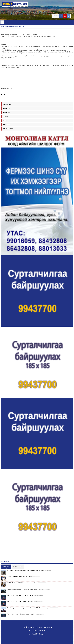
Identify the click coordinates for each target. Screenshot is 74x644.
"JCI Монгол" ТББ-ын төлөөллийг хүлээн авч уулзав (19, 577)
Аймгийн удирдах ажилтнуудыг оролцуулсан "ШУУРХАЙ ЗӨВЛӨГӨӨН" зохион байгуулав (28, 608)
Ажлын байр (6, 125)
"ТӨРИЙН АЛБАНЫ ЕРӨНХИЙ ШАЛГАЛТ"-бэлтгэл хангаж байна (22, 583)
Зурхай (5, 121)
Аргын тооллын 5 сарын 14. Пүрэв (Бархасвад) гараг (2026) (21, 614)
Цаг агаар (5, 116)
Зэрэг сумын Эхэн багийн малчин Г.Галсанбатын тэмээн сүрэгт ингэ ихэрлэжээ (26, 570)
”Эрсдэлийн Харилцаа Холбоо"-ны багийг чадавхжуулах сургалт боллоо (24, 589)
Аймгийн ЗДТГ (7, 112)
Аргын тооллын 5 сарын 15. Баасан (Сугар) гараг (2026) (20, 602)
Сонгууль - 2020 (7, 104)
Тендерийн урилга (8, 129)
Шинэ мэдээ (7, 567)
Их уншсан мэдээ (18, 567)
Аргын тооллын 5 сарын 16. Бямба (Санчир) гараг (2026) (21, 595)
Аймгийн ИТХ (6, 108)
